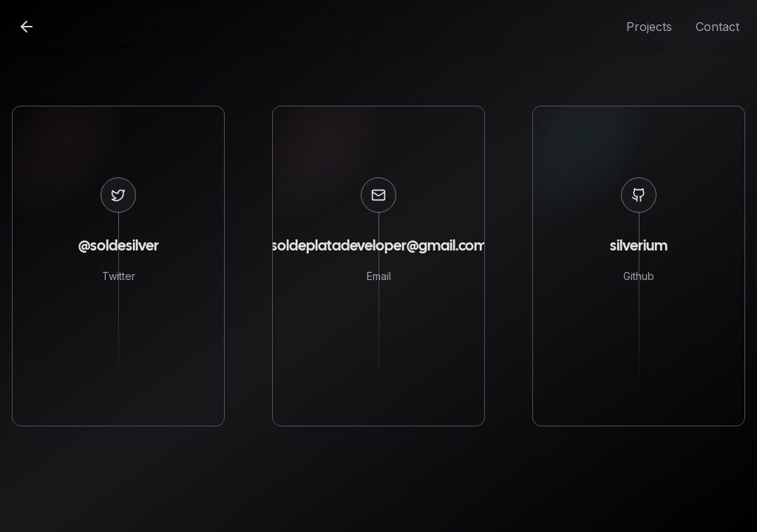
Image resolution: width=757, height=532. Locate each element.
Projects (649, 27)
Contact (717, 27)
